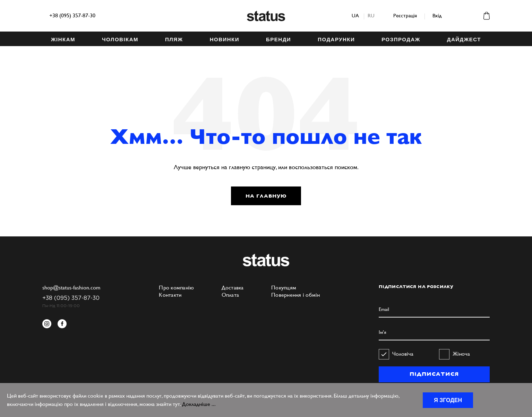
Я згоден (448, 400)
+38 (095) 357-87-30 (72, 15)
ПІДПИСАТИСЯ (434, 374)
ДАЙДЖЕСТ (464, 39)
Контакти (170, 295)
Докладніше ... (199, 404)
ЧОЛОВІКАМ (120, 39)
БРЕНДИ (278, 39)
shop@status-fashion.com (71, 288)
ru (371, 15)
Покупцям (284, 288)
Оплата (230, 295)
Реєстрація (405, 15)
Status (266, 16)
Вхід (437, 15)
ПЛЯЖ (174, 39)
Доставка (233, 288)
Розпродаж (401, 39)
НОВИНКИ (225, 39)
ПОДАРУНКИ (336, 39)
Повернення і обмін (296, 295)
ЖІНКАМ (63, 39)
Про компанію (176, 288)
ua (355, 15)
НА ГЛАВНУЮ (266, 196)
